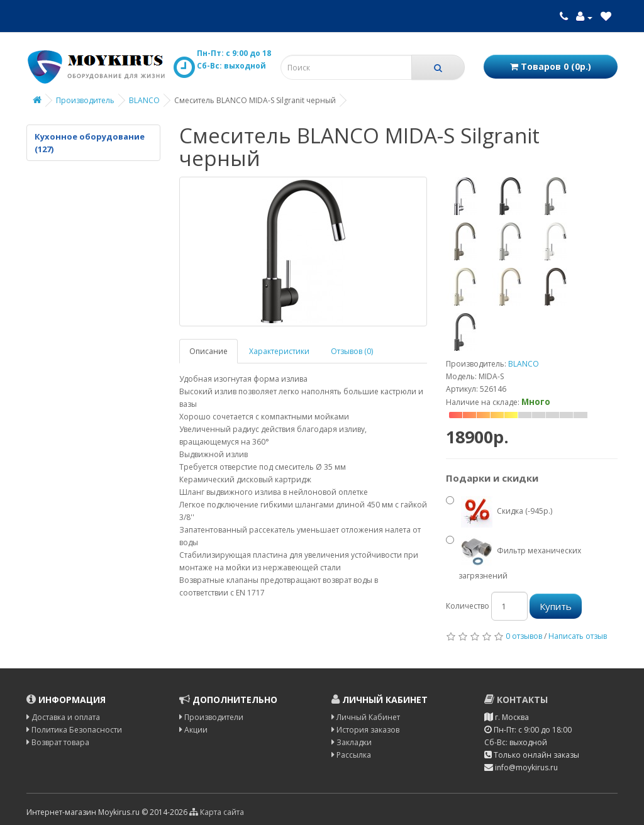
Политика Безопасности (74, 730)
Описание (208, 351)
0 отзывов (524, 636)
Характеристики (279, 351)
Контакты (516, 700)
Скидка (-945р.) (499, 512)
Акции (193, 730)
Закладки (352, 742)
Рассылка (351, 755)
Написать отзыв (578, 636)
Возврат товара (58, 742)
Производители (211, 717)
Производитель (85, 100)
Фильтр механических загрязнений (514, 557)
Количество (468, 606)
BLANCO (144, 100)
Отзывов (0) (352, 351)
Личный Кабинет (366, 717)
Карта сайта (217, 812)
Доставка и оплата (63, 717)
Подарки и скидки (492, 478)
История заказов (365, 730)
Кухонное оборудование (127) (90, 143)
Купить (556, 606)
